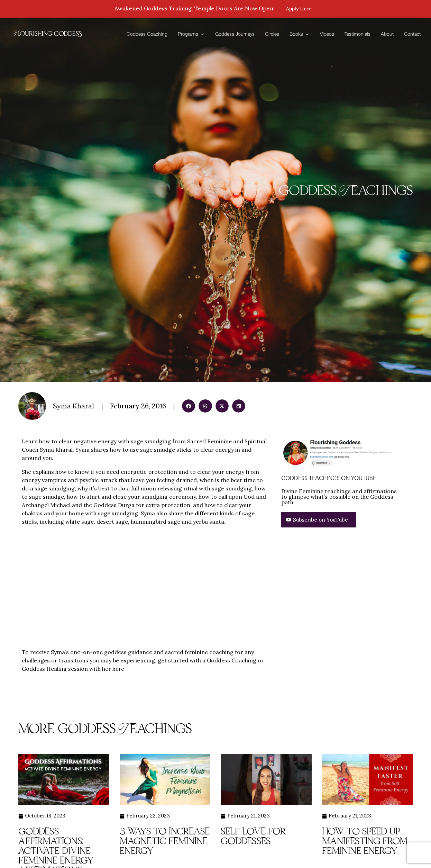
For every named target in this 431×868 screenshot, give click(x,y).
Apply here (299, 9)
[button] (189, 406)
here (118, 669)
